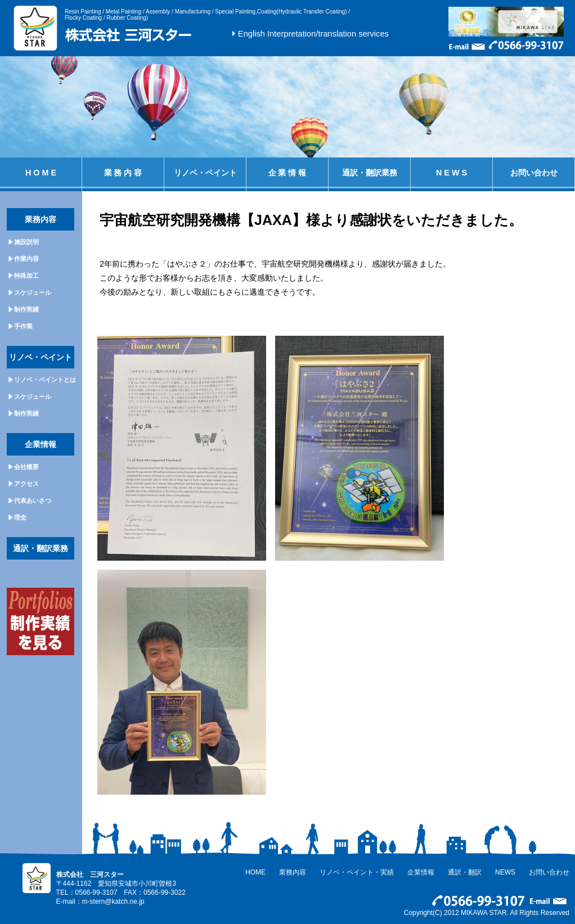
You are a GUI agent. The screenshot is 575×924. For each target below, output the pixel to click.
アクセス (26, 484)
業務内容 (293, 872)
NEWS (505, 872)
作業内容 (26, 259)
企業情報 (421, 872)
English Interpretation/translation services (313, 34)
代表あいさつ (33, 501)
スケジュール (33, 292)
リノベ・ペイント (205, 173)
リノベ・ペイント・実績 (357, 872)
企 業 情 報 (287, 173)
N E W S (452, 173)
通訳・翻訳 (465, 872)
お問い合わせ (534, 173)
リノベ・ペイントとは (45, 380)
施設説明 (26, 242)
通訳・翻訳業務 (370, 173)
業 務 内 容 (123, 173)
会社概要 (26, 467)
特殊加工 (26, 276)
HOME (255, 872)
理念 (20, 517)
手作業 (23, 326)
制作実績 (26, 309)
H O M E (41, 173)
